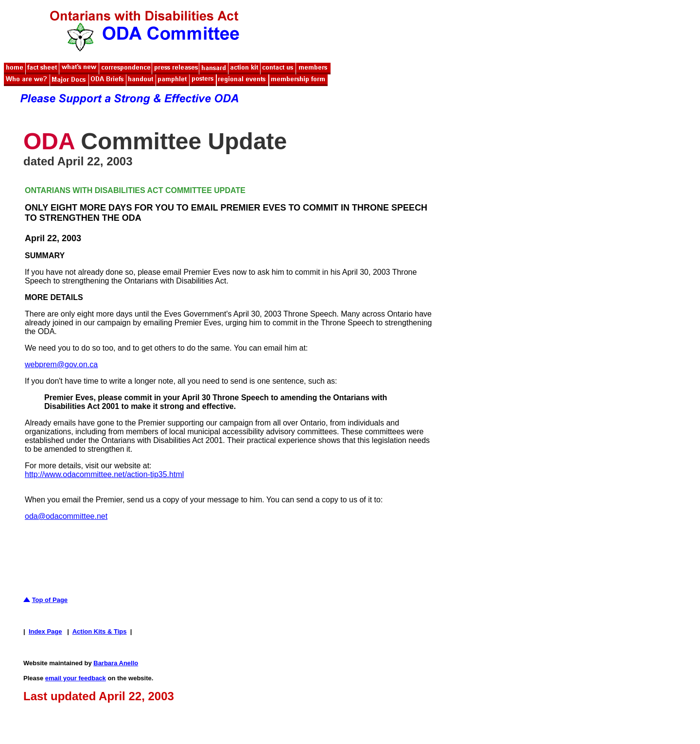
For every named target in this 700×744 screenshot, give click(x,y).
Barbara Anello (116, 663)
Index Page (45, 631)
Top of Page (50, 600)
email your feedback (76, 678)
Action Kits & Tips (100, 631)
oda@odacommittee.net (66, 516)
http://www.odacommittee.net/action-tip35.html (104, 474)
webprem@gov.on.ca (61, 364)
